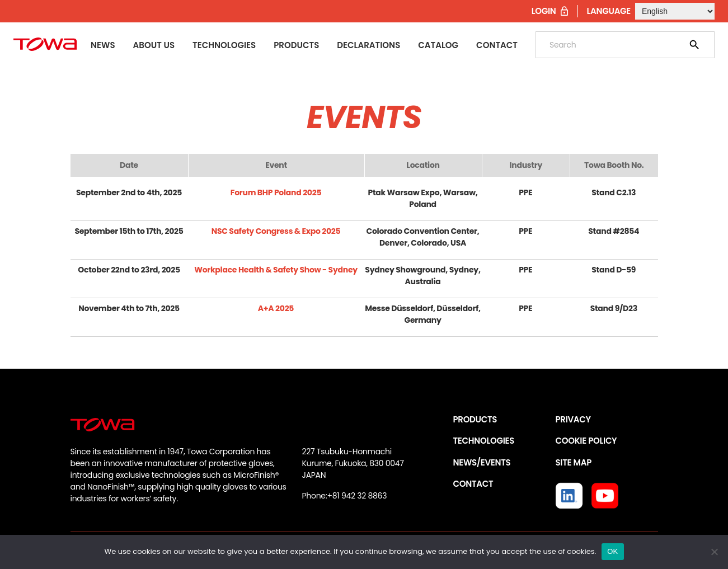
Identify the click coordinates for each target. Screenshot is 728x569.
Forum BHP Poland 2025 (276, 192)
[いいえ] (714, 552)
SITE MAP (574, 462)
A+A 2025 (276, 308)
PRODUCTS (475, 419)
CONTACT (473, 484)
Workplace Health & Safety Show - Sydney (276, 270)
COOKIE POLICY (586, 441)
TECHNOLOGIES (484, 441)
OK (612, 551)
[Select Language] (675, 11)
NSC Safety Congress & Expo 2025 (276, 231)
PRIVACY (573, 419)
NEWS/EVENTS (482, 462)
